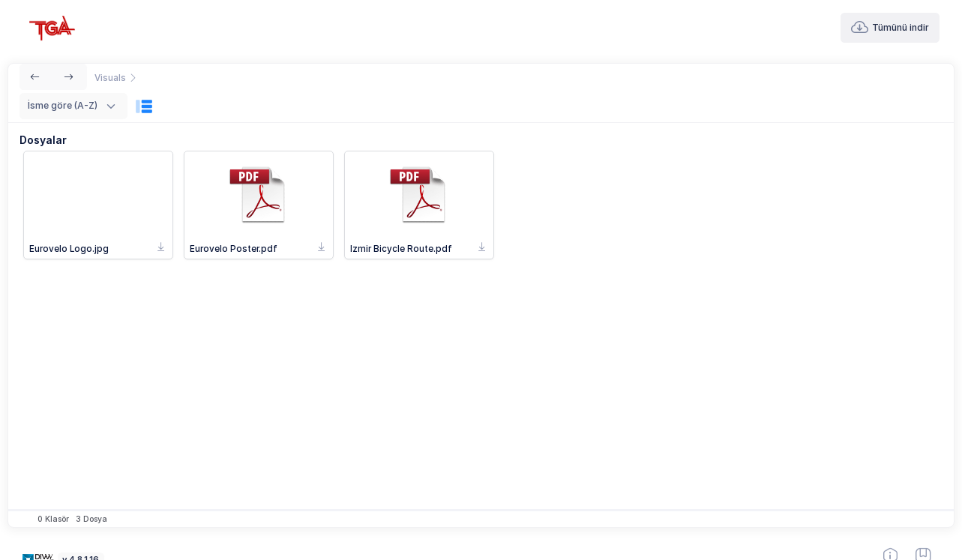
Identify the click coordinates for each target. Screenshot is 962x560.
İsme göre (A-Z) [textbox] (63, 105)
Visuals (111, 78)
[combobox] (73, 106)
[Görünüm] (144, 106)
